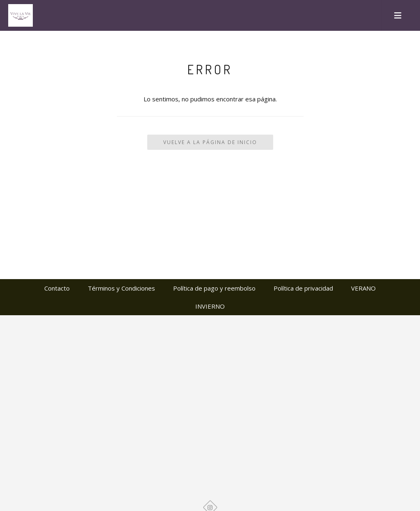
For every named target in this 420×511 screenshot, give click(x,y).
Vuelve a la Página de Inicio (210, 142)
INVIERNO (210, 306)
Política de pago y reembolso (214, 288)
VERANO (363, 288)
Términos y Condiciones (121, 288)
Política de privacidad (303, 288)
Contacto (57, 288)
